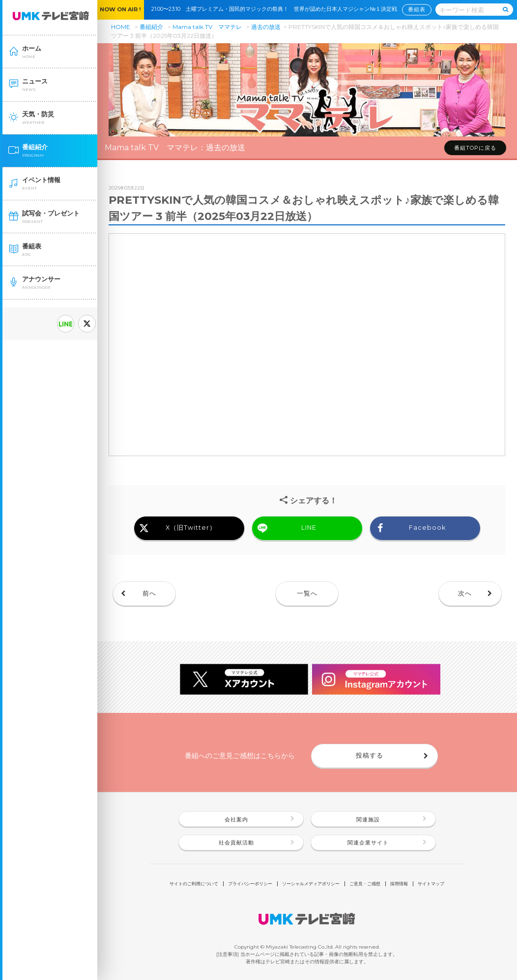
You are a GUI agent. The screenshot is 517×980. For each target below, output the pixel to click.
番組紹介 (151, 27)
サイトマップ (431, 884)
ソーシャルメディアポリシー (311, 884)
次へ (465, 593)
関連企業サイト (368, 843)
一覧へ (307, 593)
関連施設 (368, 819)
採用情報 (399, 884)
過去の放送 (266, 27)
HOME (121, 27)
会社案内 (236, 819)
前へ (149, 593)
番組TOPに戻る (475, 148)
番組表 (417, 10)
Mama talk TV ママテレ (207, 27)
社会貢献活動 (236, 843)
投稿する (370, 755)
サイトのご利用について (194, 884)
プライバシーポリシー (250, 884)
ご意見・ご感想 (365, 884)
